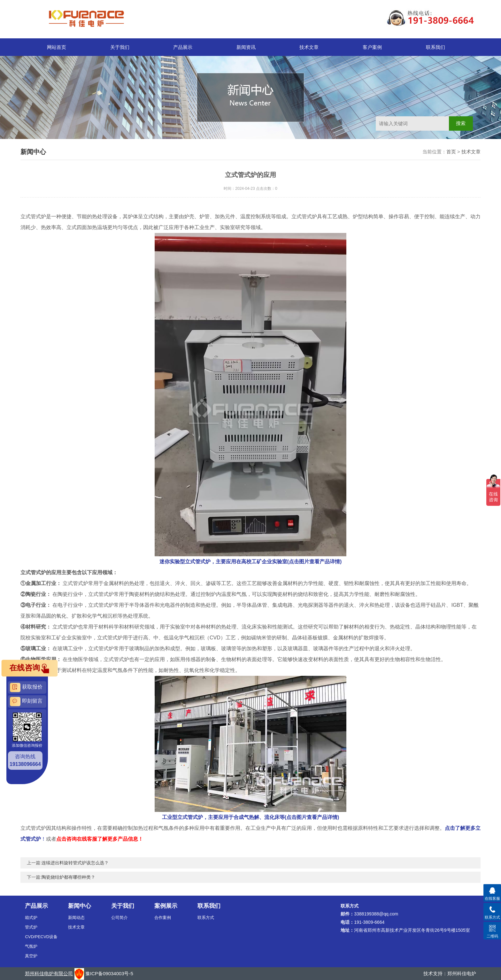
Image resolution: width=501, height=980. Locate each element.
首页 (451, 152)
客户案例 (372, 47)
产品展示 (183, 47)
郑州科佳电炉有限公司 (49, 973)
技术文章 (309, 47)
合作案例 (163, 918)
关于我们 (120, 47)
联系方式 (206, 918)
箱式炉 (31, 918)
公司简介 (119, 918)
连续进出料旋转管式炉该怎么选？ (75, 863)
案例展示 (166, 906)
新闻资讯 (246, 47)
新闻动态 (76, 918)
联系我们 (435, 47)
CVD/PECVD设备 (41, 937)
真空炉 (31, 956)
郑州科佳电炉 (462, 973)
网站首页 (57, 47)
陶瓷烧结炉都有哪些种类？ (68, 877)
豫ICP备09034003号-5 (109, 973)
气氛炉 (31, 946)
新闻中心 (80, 906)
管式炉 (31, 927)
